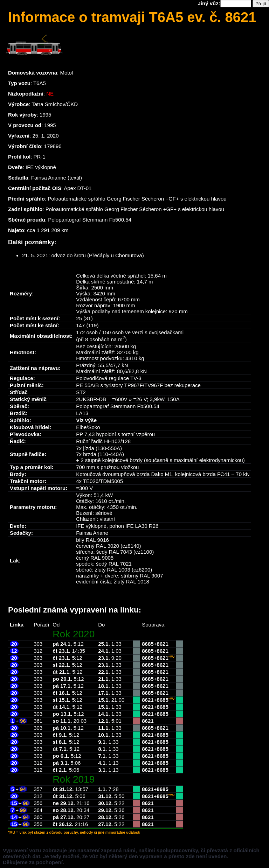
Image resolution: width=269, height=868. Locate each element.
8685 (148, 644)
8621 (162, 644)
